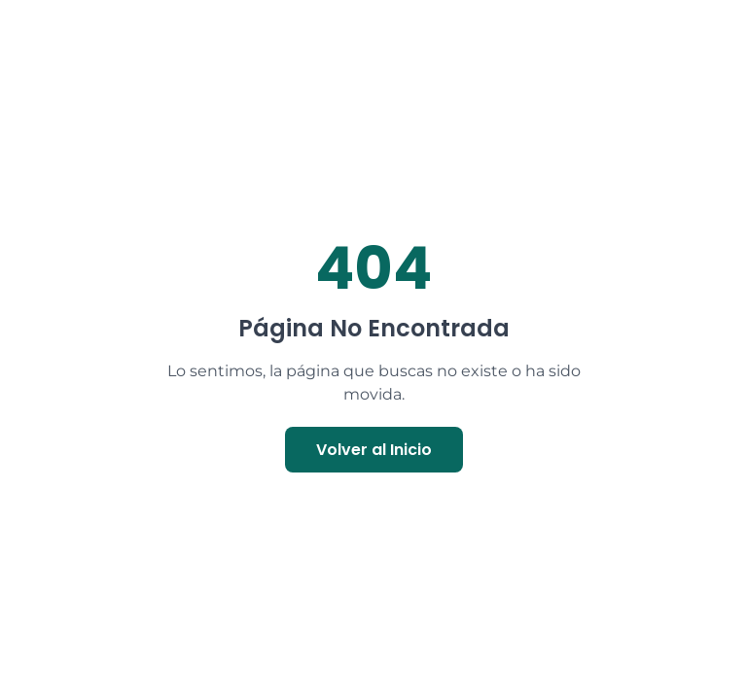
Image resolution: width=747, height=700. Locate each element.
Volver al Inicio (374, 450)
